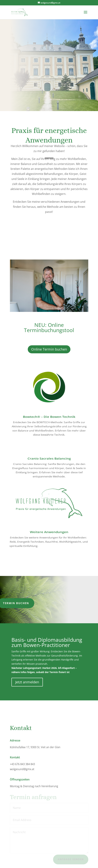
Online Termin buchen (49, 349)
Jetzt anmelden (27, 682)
